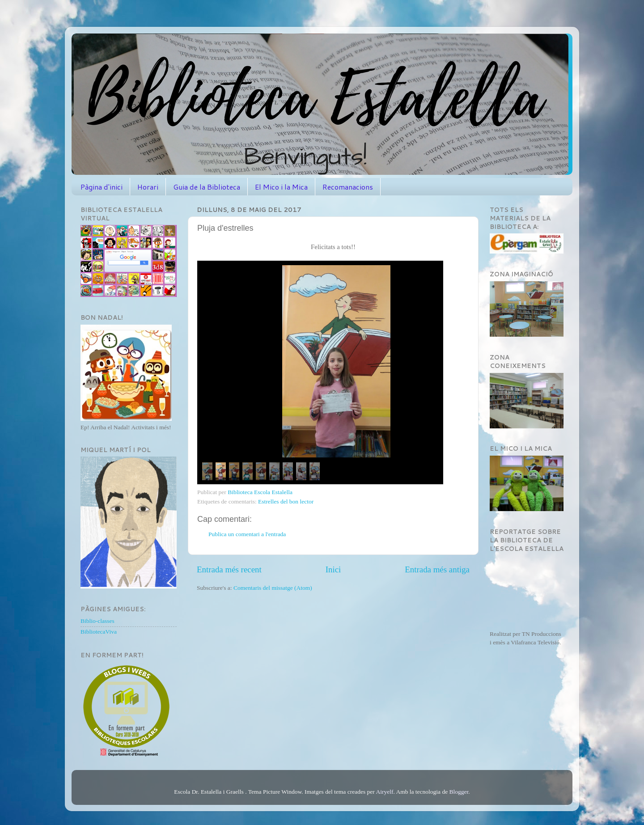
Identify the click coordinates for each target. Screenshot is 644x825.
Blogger (459, 792)
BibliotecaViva (99, 632)
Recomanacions (348, 187)
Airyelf (384, 792)
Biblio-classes (97, 621)
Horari (148, 187)
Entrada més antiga (437, 569)
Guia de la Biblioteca (207, 187)
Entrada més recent (229, 569)
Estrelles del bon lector (286, 501)
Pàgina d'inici (102, 187)
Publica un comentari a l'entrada (247, 534)
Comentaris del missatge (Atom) (273, 588)
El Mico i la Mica (281, 187)
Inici (333, 569)
